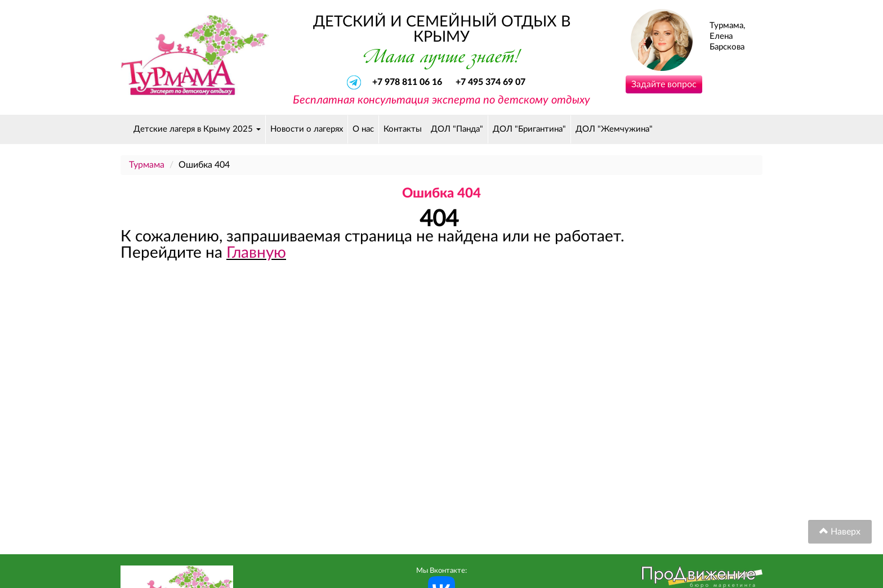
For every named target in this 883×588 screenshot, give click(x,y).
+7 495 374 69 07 (490, 82)
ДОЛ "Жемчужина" (614, 129)
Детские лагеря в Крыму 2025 (197, 129)
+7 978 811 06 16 (408, 82)
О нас (363, 129)
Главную (256, 253)
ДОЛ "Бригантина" (529, 129)
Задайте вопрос (664, 84)
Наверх (840, 531)
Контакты (403, 129)
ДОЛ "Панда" (457, 129)
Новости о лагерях (307, 129)
